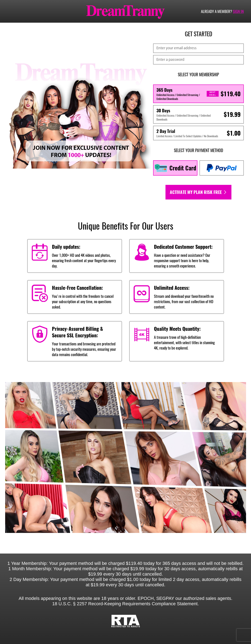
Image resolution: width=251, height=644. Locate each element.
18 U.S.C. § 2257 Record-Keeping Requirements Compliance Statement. (125, 604)
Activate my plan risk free (198, 192)
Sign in (238, 11)
